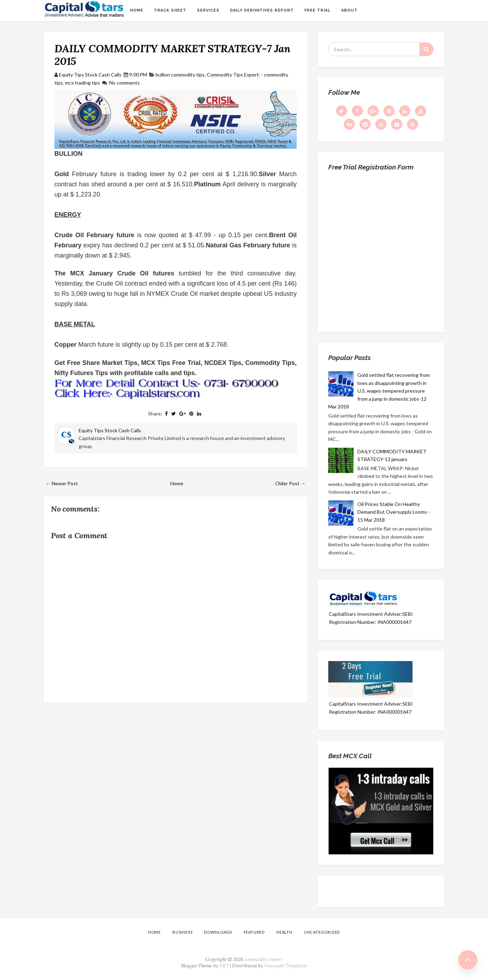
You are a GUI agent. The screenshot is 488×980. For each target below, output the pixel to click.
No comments (124, 83)
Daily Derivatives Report (262, 10)
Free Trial (318, 10)
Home (137, 10)
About (349, 10)
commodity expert (264, 959)
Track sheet (170, 10)
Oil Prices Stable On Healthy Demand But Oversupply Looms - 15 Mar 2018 (394, 512)
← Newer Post (62, 483)
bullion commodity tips (180, 75)
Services (208, 10)
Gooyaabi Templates (286, 966)
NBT (224, 966)
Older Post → (290, 483)
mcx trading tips (83, 83)
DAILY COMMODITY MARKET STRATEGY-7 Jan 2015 (172, 55)
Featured (254, 932)
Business (182, 932)
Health (284, 932)
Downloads (218, 932)
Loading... (381, 249)
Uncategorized (322, 932)
